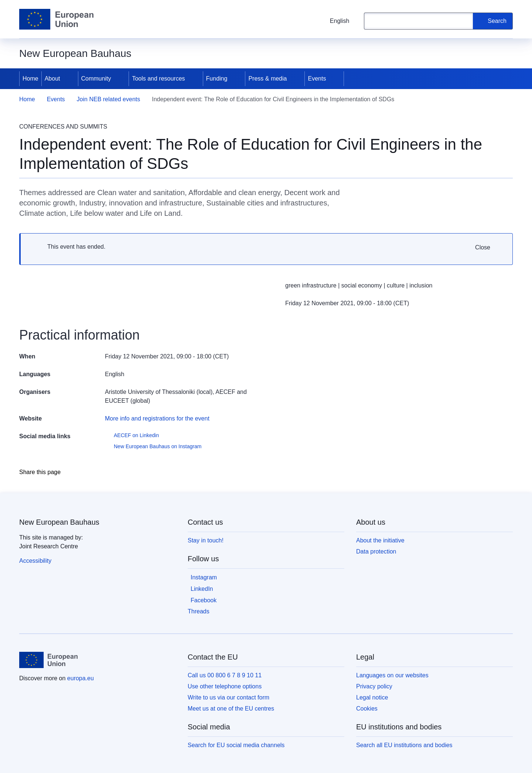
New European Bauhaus (59, 522)
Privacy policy (374, 686)
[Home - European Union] (56, 19)
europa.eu (81, 678)
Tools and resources (158, 79)
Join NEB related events (109, 99)
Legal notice (372, 697)
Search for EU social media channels (236, 745)
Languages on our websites (392, 675)
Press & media (267, 79)
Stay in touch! (206, 540)
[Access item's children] (70, 79)
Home (30, 79)
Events (317, 79)
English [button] (335, 21)
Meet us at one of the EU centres (231, 709)
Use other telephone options (225, 686)
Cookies (367, 709)
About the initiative (380, 540)
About (52, 79)
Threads (199, 611)
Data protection (376, 551)
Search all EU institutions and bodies (404, 745)
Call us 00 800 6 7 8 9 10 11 (225, 675)
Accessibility (35, 561)
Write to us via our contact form (229, 697)
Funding (217, 79)
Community (96, 79)
